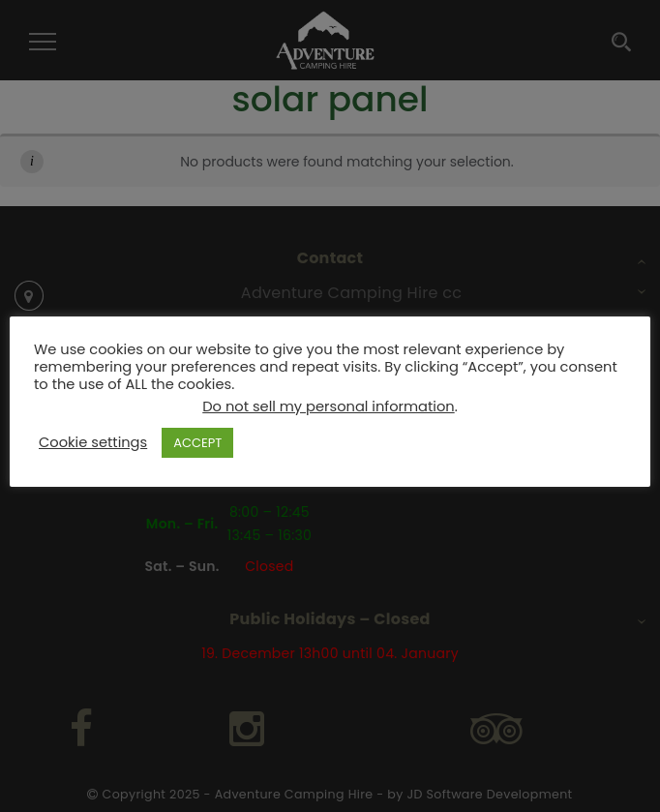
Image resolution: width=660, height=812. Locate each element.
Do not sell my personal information (328, 406)
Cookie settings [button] (93, 442)
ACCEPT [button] (197, 443)
